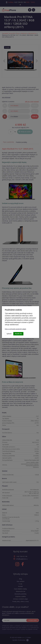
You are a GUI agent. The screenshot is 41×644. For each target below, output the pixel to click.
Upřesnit (9, 334)
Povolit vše (18, 334)
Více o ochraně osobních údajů (15, 329)
